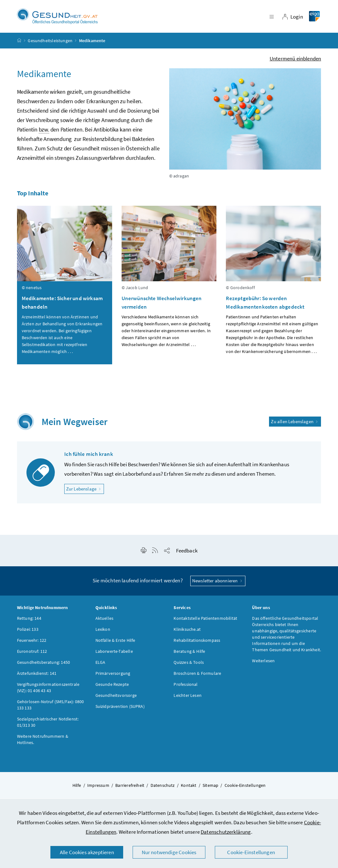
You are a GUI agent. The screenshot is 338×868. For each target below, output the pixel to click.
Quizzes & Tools (189, 664)
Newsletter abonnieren (218, 582)
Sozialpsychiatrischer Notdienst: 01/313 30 (48, 724)
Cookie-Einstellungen (251, 852)
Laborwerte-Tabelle (114, 653)
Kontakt (189, 787)
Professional (186, 686)
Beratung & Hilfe (189, 653)
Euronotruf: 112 (32, 653)
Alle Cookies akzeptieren (87, 852)
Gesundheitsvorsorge (116, 697)
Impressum (98, 787)
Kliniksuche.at (187, 631)
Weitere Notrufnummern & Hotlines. (43, 741)
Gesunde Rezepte (112, 686)
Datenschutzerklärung (226, 832)
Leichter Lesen (187, 697)
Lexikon (103, 631)
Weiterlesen (263, 662)
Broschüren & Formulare (197, 675)
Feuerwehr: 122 (32, 642)
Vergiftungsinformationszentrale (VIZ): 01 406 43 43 (48, 689)
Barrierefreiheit (130, 787)
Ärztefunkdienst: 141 (37, 675)
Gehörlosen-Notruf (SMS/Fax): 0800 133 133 (51, 706)
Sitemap (210, 787)
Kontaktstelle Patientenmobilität (205, 620)
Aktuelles (105, 620)
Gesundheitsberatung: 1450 (43, 664)
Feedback (187, 552)
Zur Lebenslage (85, 490)
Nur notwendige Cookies (169, 852)
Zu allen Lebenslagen (295, 423)
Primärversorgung (113, 675)
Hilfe (77, 787)
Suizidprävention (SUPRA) (120, 708)
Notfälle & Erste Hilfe (115, 642)
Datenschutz (163, 787)
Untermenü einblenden (295, 60)
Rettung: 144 (29, 620)
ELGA (100, 664)
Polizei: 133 (28, 631)
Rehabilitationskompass (197, 642)
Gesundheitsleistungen (50, 42)
